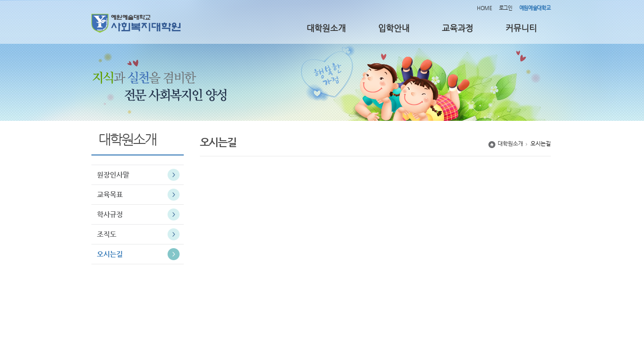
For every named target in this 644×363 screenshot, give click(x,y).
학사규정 (110, 214)
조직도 (107, 234)
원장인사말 (113, 175)
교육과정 (457, 28)
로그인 (506, 8)
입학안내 (394, 28)
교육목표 (110, 194)
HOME (485, 8)
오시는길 (110, 254)
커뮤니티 (521, 28)
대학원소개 (326, 28)
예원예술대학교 (535, 8)
